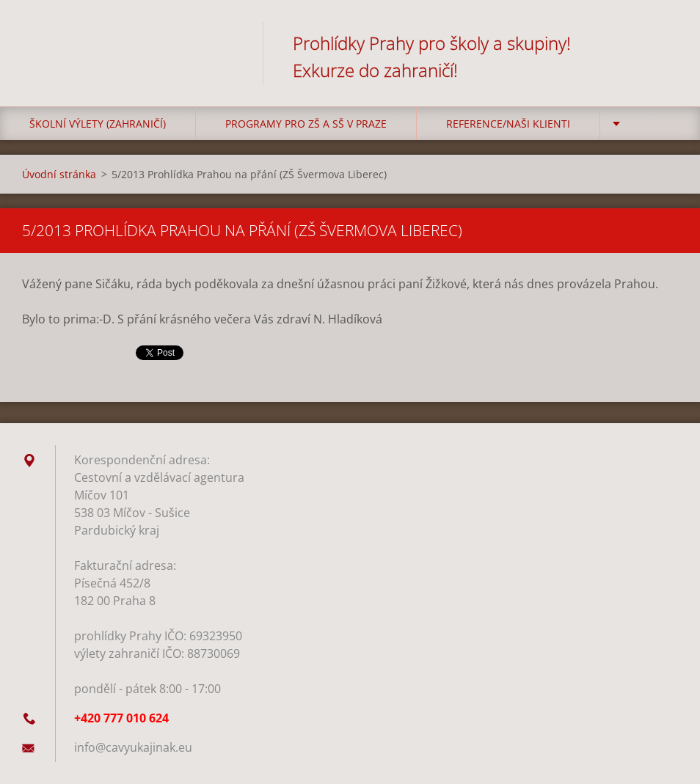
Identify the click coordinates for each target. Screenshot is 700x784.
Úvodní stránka (59, 174)
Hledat (662, 43)
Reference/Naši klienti (508, 124)
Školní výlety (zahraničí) (98, 124)
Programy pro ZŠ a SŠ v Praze (306, 124)
